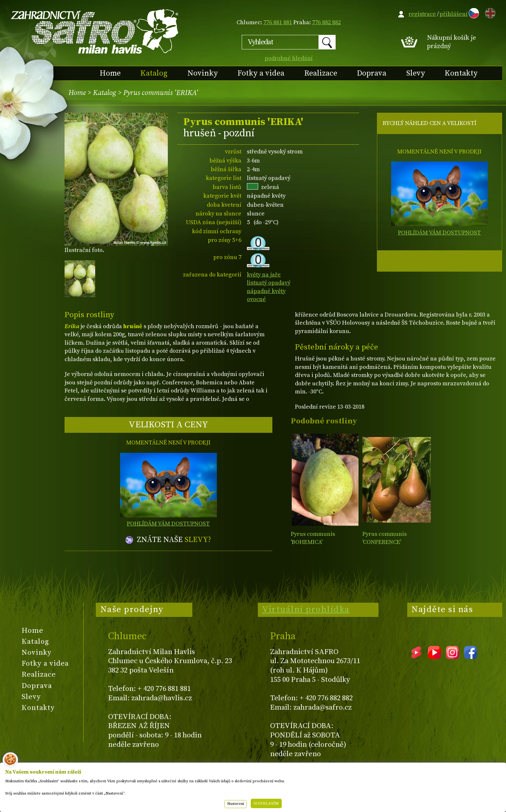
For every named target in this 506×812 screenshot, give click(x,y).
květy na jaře (264, 275)
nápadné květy (266, 291)
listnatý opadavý (269, 283)
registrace (422, 14)
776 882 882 (326, 22)
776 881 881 (278, 22)
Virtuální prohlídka (306, 609)
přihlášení (454, 14)
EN (489, 12)
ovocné (256, 299)
